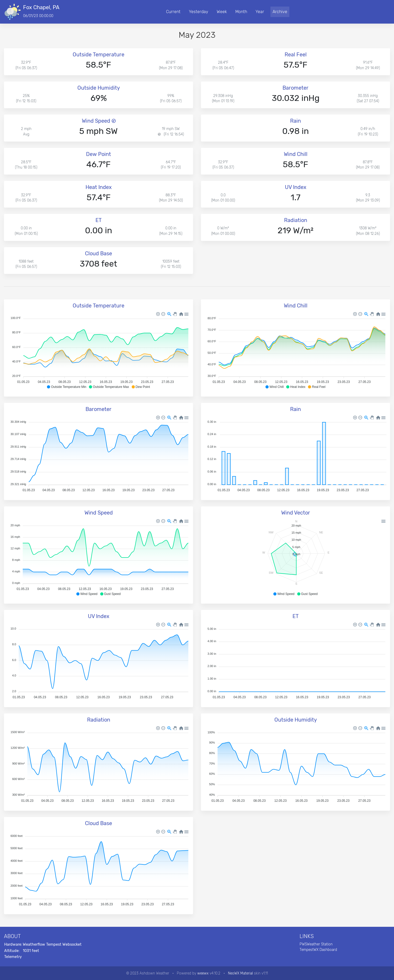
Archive (280, 12)
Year (260, 12)
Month (241, 12)
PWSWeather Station (316, 944)
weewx (203, 973)
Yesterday (199, 12)
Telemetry (13, 957)
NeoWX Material (240, 973)
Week (222, 12)
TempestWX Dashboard (318, 950)
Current (173, 12)
